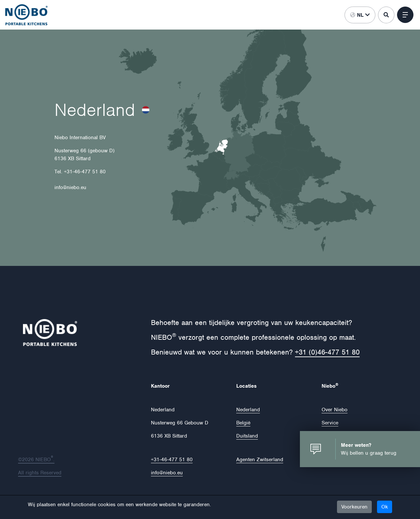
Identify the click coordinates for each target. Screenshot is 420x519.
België (243, 423)
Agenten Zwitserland (260, 460)
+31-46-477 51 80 (172, 460)
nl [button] (360, 15)
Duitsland (247, 436)
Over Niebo (335, 410)
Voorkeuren (354, 507)
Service (330, 423)
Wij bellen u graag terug (369, 453)
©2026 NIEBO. (36, 460)
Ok (385, 507)
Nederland (248, 410)
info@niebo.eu (167, 473)
